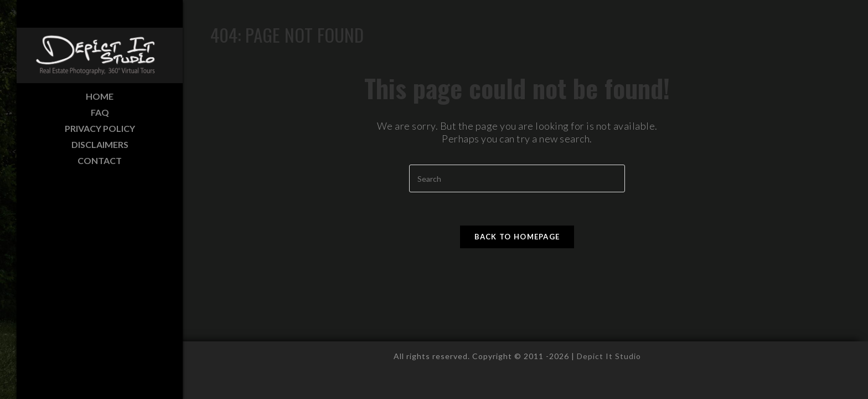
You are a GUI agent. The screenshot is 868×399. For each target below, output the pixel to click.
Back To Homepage (517, 237)
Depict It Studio (609, 356)
